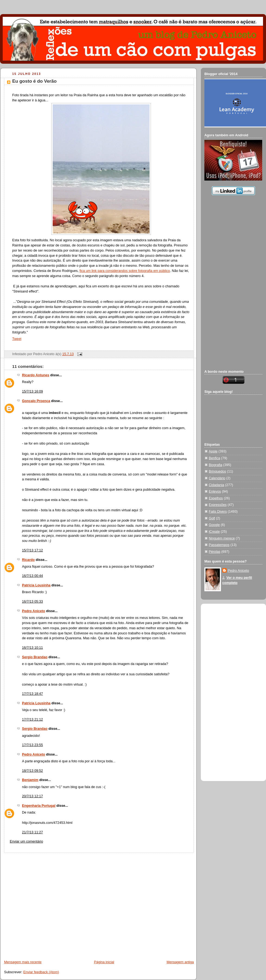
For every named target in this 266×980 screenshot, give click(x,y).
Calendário (217, 478)
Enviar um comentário (26, 841)
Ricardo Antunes (36, 375)
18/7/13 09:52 (32, 771)
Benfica (214, 458)
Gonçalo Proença (36, 401)
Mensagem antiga (180, 962)
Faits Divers (218, 512)
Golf (212, 518)
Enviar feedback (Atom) (41, 972)
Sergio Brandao (35, 657)
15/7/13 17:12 (32, 550)
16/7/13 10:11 (32, 648)
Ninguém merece (222, 538)
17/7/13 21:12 (32, 719)
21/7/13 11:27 (32, 832)
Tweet (17, 339)
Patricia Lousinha (36, 585)
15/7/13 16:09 (32, 391)
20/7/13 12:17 (32, 796)
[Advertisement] (51, 904)
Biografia (216, 465)
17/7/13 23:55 (32, 745)
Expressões (218, 505)
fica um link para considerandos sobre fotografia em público (125, 271)
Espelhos (216, 498)
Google (214, 525)
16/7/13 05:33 (32, 602)
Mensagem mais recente (23, 962)
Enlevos (215, 491)
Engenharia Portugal (39, 806)
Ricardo (28, 560)
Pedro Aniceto (34, 611)
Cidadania (216, 485)
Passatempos (219, 545)
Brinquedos (217, 471)
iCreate (214, 532)
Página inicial (104, 962)
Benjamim (30, 780)
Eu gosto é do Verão (34, 81)
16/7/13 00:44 (32, 576)
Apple (213, 451)
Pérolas (215, 552)
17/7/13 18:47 (32, 694)
